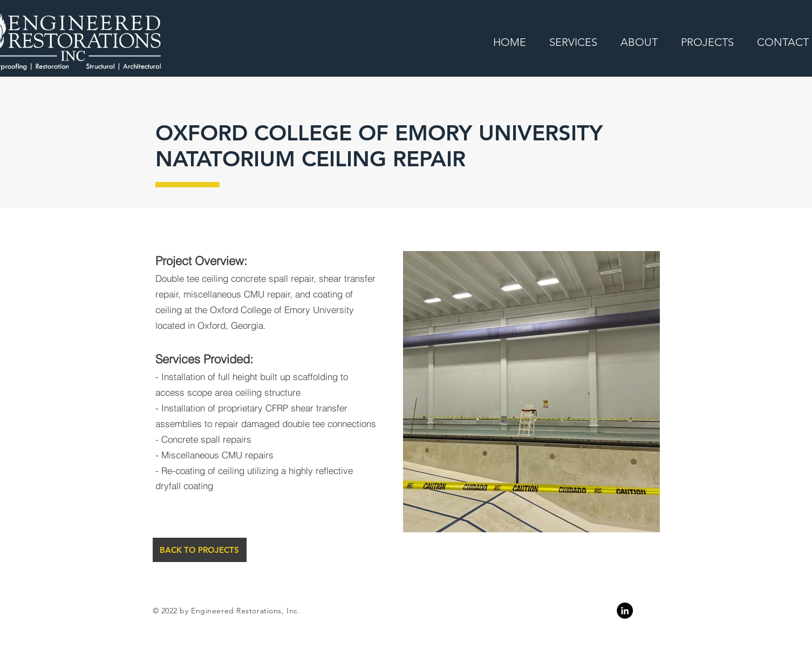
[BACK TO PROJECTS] (200, 550)
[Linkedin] (625, 611)
